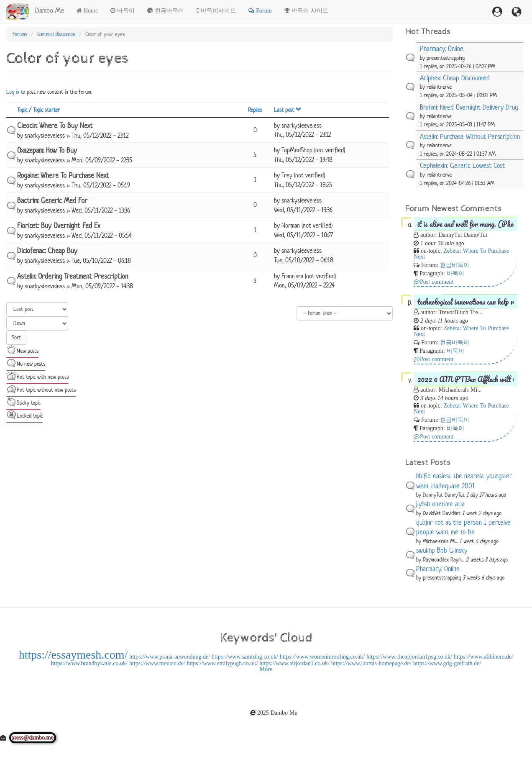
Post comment (437, 282)
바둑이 (126, 10)
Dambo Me (50, 10)
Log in (13, 92)
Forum (264, 10)
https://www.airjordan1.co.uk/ (294, 663)
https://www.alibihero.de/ (483, 656)
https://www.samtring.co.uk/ (245, 656)
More (266, 669)
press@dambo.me (33, 738)
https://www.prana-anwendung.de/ (170, 656)
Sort (16, 337)
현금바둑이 (169, 10)
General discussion (56, 34)
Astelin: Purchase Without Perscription (470, 137)
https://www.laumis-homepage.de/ (371, 663)
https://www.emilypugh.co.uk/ (223, 663)
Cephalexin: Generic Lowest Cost (462, 165)
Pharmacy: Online (442, 49)
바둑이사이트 (218, 10)
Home (91, 10)
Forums (20, 34)
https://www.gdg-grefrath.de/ (447, 663)
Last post (288, 110)
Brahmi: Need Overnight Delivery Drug (469, 107)
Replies (255, 110)
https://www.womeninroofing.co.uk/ (322, 656)
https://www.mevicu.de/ (157, 663)
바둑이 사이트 (310, 10)
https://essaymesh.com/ (73, 654)
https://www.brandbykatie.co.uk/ (89, 663)
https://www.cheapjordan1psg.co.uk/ (409, 656)
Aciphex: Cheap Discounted (455, 78)
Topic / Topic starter (38, 110)
